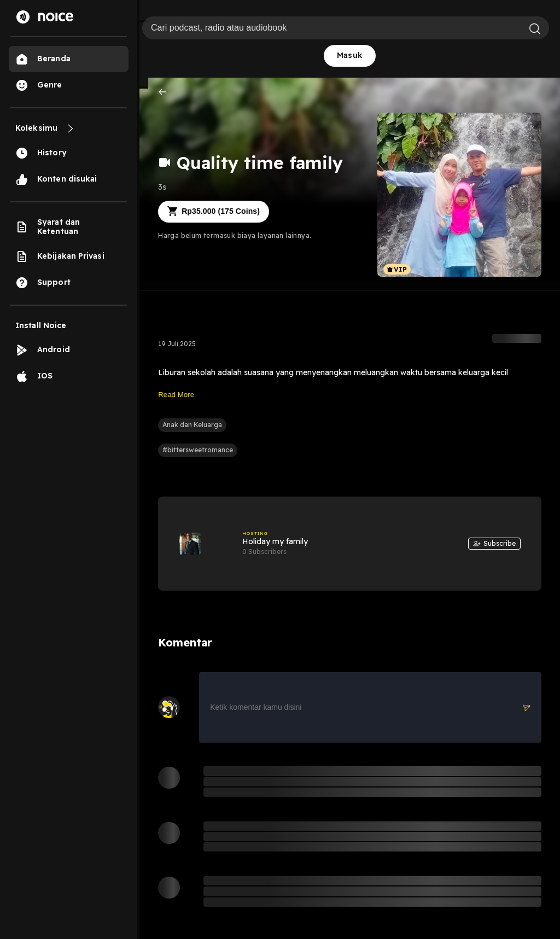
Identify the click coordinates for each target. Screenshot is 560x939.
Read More (176, 395)
